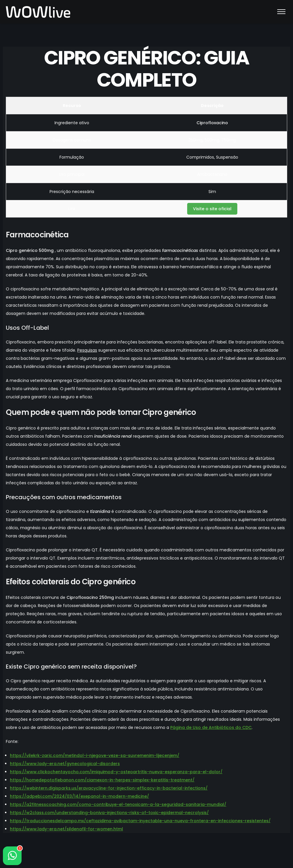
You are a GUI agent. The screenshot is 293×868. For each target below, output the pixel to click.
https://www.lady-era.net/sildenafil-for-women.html (66, 829)
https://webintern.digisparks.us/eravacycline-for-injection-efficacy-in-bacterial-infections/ (109, 788)
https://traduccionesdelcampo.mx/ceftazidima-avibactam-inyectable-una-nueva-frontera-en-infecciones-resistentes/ (140, 821)
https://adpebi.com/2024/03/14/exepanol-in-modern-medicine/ (79, 796)
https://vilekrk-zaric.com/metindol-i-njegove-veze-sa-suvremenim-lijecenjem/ (95, 755)
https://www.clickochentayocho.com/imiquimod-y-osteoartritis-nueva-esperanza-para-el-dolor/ (116, 772)
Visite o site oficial (212, 209)
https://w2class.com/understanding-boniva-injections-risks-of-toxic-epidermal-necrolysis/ (109, 813)
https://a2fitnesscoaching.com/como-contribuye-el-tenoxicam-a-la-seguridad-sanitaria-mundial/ (118, 804)
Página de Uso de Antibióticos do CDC (211, 727)
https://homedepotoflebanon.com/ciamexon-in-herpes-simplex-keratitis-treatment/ (102, 780)
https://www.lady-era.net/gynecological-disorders (65, 764)
